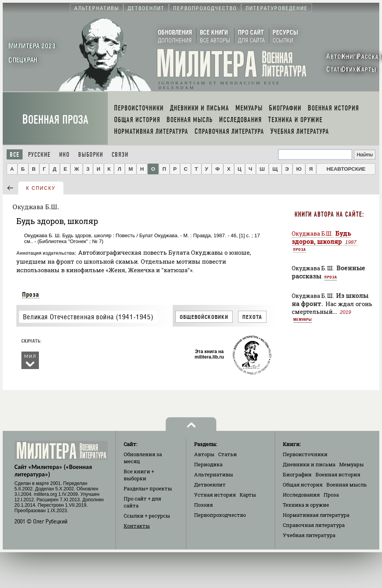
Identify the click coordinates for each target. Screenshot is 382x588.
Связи (120, 155)
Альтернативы (214, 474)
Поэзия (203, 505)
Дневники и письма (309, 464)
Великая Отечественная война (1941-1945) (88, 317)
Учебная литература (309, 535)
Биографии (297, 474)
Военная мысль (347, 485)
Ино (64, 155)
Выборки (91, 155)
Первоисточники (305, 454)
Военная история (338, 474)
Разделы (148, 488)
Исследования (301, 495)
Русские (39, 155)
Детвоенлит (210, 485)
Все (15, 155)
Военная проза (55, 120)
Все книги (139, 475)
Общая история (303, 485)
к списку (41, 188)
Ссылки (147, 516)
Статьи (228, 454)
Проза (31, 294)
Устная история (215, 495)
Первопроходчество (220, 515)
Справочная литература (314, 525)
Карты (248, 495)
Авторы (204, 454)
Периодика (208, 464)
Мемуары (303, 319)
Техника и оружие (306, 505)
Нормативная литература (316, 515)
